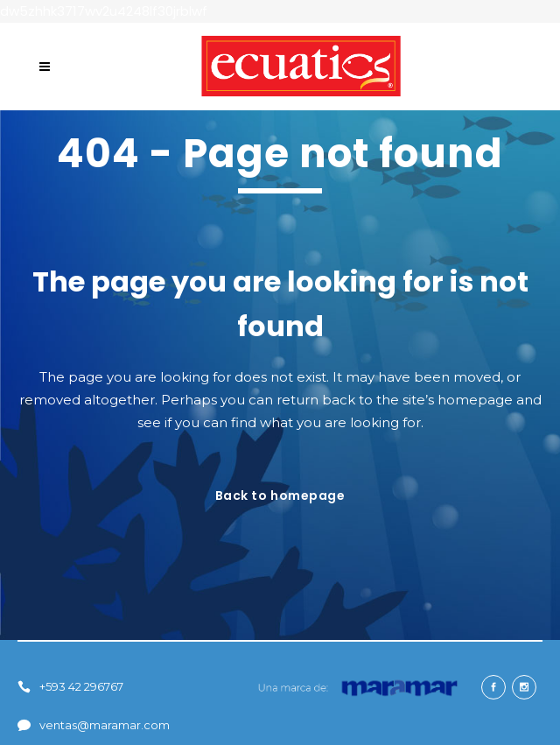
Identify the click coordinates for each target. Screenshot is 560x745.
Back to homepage (280, 495)
